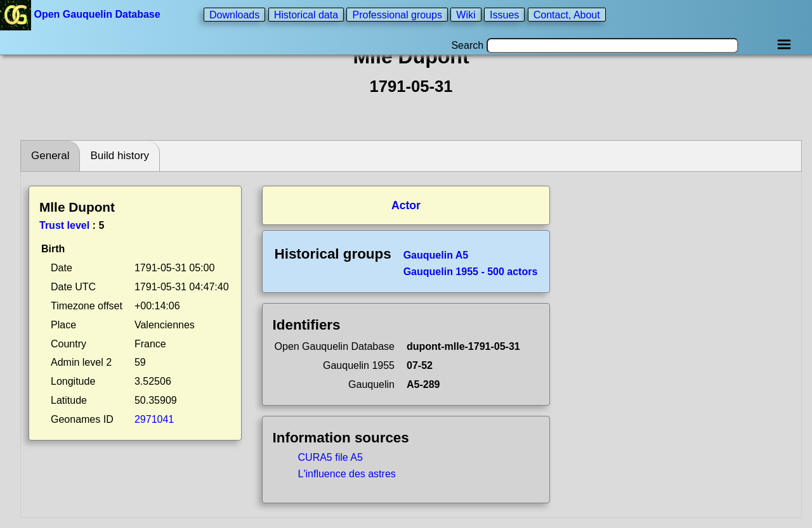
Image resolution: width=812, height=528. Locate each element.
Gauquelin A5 (436, 255)
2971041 (154, 419)
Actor (406, 205)
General (50, 156)
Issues (504, 14)
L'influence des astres (347, 474)
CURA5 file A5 (331, 457)
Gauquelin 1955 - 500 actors (471, 272)
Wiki (466, 14)
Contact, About (567, 14)
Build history (120, 156)
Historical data (306, 14)
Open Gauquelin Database (82, 14)
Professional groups (397, 14)
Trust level (64, 225)
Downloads (234, 14)
